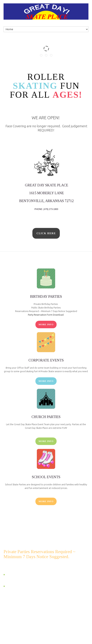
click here (46, 233)
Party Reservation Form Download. (46, 315)
